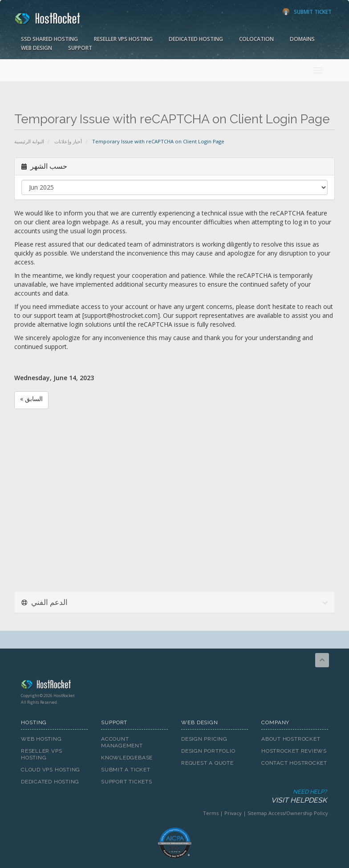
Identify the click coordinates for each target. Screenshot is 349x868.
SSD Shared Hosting (49, 39)
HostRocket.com (174, 686)
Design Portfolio (208, 751)
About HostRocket (291, 739)
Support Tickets (127, 782)
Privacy (233, 813)
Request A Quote (207, 763)
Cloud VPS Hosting (51, 770)
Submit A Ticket (126, 770)
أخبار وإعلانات (68, 141)
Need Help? (174, 797)
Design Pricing (204, 739)
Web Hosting (41, 739)
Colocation (256, 39)
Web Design (37, 48)
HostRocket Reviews (294, 751)
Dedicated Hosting (196, 39)
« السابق (31, 399)
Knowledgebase (127, 758)
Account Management (122, 742)
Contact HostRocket (294, 763)
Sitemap (257, 813)
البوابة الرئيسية (29, 141)
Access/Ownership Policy (298, 813)
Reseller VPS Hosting (123, 39)
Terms (211, 813)
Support (80, 48)
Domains (302, 39)
